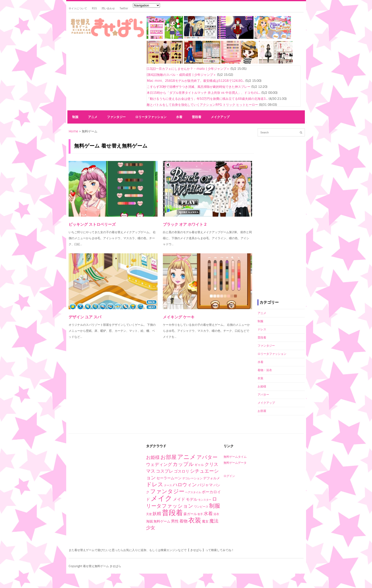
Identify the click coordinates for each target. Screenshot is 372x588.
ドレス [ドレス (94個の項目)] (155, 484)
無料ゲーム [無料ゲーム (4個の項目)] (162, 521)
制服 (75, 117)
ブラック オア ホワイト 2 (185, 224)
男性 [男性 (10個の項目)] (175, 521)
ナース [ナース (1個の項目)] (168, 485)
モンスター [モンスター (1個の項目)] (205, 500)
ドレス (262, 329)
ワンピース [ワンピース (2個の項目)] (201, 507)
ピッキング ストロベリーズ (92, 224)
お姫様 (262, 386)
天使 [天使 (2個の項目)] (149, 514)
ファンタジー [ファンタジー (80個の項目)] (167, 491)
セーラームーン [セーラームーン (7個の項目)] (169, 478)
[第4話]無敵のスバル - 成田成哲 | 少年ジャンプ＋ (181, 75)
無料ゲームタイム (235, 457)
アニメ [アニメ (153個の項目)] (187, 457)
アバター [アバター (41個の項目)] (207, 457)
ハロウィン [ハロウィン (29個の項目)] (185, 485)
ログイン (229, 476)
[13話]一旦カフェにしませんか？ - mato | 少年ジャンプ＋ (188, 69)
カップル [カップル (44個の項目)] (183, 464)
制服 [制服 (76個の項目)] (215, 506)
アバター (263, 395)
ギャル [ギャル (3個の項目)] (199, 465)
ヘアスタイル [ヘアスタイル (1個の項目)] (193, 492)
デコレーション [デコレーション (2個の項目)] (192, 478)
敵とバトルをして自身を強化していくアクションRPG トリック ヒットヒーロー (202, 105)
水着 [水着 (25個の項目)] (208, 514)
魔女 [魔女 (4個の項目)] (205, 521)
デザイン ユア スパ (85, 317)
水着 (179, 117)
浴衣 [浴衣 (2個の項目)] (216, 514)
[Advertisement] (106, 75)
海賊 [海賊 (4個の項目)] (149, 521)
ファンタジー (116, 117)
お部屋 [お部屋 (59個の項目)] (168, 457)
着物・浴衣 (265, 370)
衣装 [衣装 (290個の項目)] (195, 520)
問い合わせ (108, 8)
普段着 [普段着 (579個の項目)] (172, 513)
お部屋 (262, 411)
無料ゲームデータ (235, 463)
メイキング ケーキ (179, 317)
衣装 (260, 378)
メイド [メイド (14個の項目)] (179, 499)
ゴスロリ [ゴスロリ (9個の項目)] (182, 471)
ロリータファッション (151, 117)
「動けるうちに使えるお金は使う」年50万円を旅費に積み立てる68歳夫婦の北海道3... (207, 99)
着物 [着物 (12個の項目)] (183, 521)
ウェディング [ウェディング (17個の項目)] (159, 464)
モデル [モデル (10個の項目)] (192, 499)
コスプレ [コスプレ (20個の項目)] (165, 471)
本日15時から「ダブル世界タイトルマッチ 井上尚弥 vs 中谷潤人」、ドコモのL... (204, 93)
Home (73, 131)
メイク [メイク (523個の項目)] (161, 498)
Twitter (124, 8)
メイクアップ (220, 117)
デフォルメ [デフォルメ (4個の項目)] (212, 478)
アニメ (93, 117)
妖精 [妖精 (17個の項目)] (157, 514)
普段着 (197, 117)
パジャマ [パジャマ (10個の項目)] (205, 485)
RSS (94, 8)
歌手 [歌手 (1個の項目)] (200, 514)
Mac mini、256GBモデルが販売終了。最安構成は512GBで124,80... (196, 81)
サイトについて (78, 8)
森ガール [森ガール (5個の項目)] (190, 514)
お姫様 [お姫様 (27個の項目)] (153, 457)
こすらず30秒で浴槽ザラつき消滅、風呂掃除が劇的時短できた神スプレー (199, 87)
